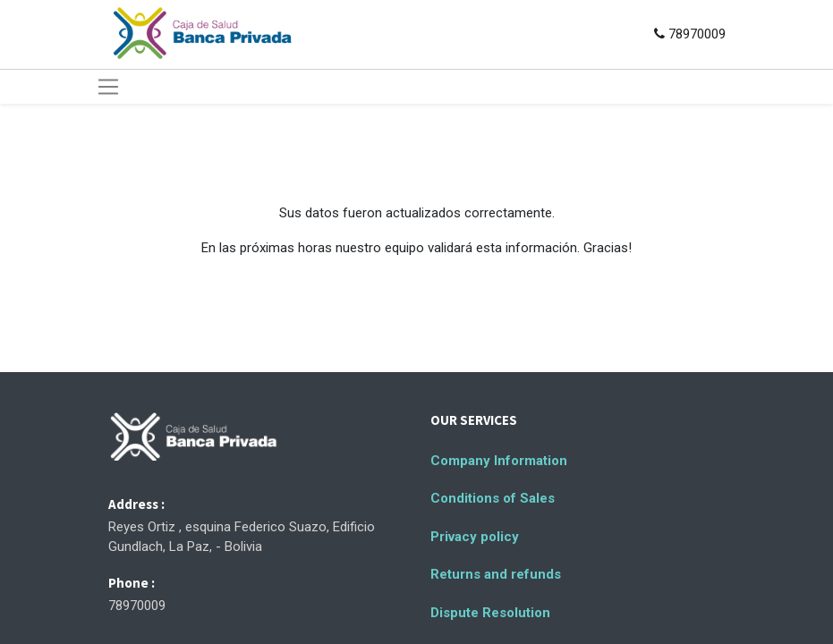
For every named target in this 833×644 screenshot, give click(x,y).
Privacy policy (475, 537)
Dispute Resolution (490, 613)
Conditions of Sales (493, 498)
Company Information (499, 461)
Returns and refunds (496, 574)
